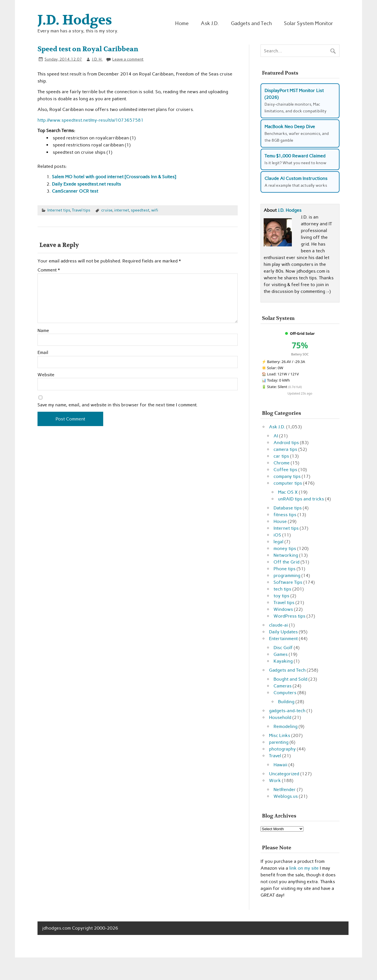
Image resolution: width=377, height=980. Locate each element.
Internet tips (59, 210)
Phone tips (285, 569)
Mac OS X (288, 492)
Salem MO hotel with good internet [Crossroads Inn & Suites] (114, 177)
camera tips (285, 449)
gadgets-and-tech (287, 711)
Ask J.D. (210, 23)
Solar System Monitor (308, 23)
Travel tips (81, 210)
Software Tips (288, 582)
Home (182, 23)
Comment (49, 270)
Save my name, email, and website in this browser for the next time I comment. (118, 405)
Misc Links (280, 735)
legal (278, 542)
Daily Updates (283, 632)
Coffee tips (285, 470)
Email (43, 353)
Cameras (283, 686)
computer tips (288, 483)
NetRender (285, 789)
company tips (287, 476)
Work (275, 780)
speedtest (140, 210)
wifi (155, 210)
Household (280, 717)
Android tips (286, 443)
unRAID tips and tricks (301, 499)
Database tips (288, 508)
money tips (285, 548)
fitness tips (285, 515)
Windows (283, 609)
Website (46, 375)
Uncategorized (284, 774)
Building (286, 702)
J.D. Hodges (290, 210)
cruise (107, 210)
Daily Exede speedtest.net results (86, 184)
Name (43, 331)
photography (282, 749)
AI (276, 436)
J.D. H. (97, 59)
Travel (275, 756)
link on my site (304, 868)
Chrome (282, 463)
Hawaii (280, 765)
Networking (286, 555)
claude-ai (278, 625)
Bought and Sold (290, 679)
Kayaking (283, 661)
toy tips (281, 596)
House (280, 521)
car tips (281, 456)
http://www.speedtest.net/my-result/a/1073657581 (91, 120)
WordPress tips (289, 616)
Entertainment (283, 639)
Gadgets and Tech (251, 23)
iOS (277, 535)
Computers (285, 693)
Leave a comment (128, 59)
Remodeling (285, 726)
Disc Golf (283, 648)
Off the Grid (286, 562)
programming (287, 575)
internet (122, 210)
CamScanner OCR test (75, 191)
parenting (279, 742)
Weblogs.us (286, 796)
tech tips (282, 589)
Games (281, 654)
